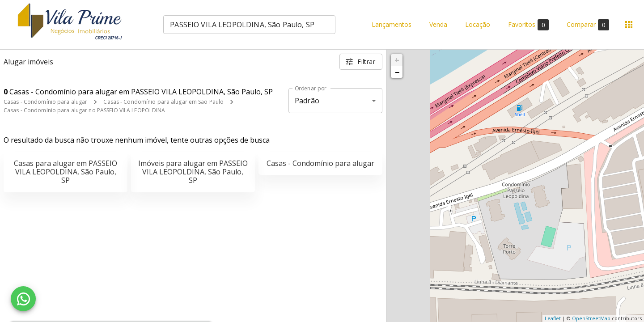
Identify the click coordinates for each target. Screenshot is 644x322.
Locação (478, 25)
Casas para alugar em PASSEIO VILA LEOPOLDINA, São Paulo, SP (66, 172)
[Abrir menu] (629, 25)
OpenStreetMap (591, 318)
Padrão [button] (307, 101)
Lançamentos (392, 25)
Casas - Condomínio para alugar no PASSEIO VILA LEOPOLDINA (84, 110)
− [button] (397, 72)
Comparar (588, 25)
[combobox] (249, 25)
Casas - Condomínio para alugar (45, 102)
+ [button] (397, 60)
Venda (438, 25)
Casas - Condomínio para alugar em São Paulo (163, 102)
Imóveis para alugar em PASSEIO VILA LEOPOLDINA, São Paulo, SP (193, 172)
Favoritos (528, 25)
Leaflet (553, 318)
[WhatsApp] (23, 299)
